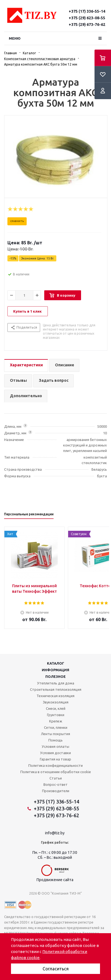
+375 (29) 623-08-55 (87, 18)
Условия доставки (56, 753)
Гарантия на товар (56, 759)
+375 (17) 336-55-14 (87, 11)
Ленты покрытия (56, 734)
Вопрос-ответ (56, 784)
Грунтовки (56, 715)
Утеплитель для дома (56, 683)
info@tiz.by (55, 833)
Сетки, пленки (56, 727)
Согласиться (56, 969)
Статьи (56, 778)
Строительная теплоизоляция (56, 689)
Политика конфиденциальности (56, 765)
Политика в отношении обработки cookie (56, 772)
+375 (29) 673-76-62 (87, 25)
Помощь (56, 740)
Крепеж (56, 721)
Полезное (56, 676)
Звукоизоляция (56, 702)
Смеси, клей (56, 708)
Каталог (56, 663)
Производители (56, 791)
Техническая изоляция (56, 696)
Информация (56, 670)
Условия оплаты (56, 746)
